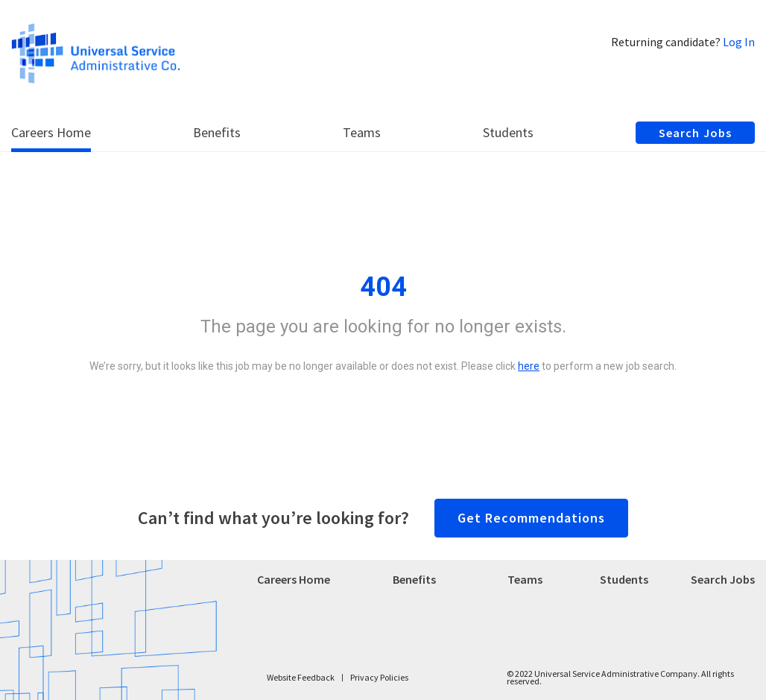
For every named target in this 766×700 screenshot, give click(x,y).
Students (624, 579)
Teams (525, 579)
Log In (739, 42)
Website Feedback (301, 678)
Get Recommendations (531, 518)
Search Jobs (723, 579)
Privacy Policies (379, 678)
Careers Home (294, 579)
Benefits (414, 579)
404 (383, 287)
